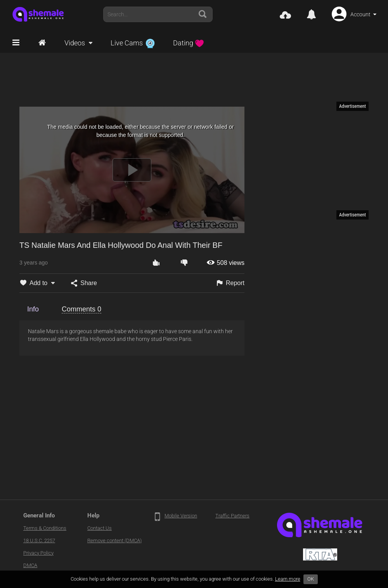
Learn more (288, 579)
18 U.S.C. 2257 (39, 540)
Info (33, 309)
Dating (189, 43)
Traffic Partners (232, 516)
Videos (75, 43)
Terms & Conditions (45, 528)
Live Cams (133, 43)
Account (360, 14)
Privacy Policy (38, 553)
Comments (81, 309)
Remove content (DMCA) (114, 540)
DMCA (30, 565)
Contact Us (100, 528)
